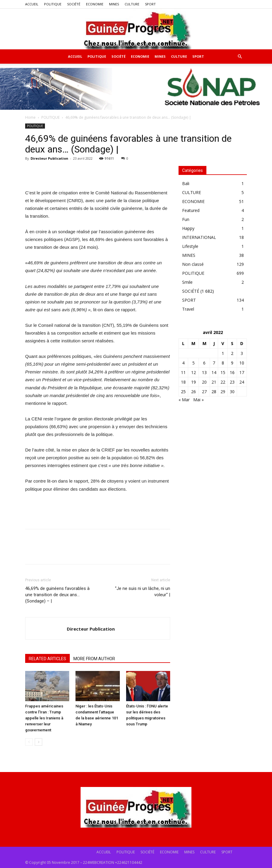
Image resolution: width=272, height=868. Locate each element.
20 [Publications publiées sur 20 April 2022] (204, 382)
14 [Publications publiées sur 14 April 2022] (214, 372)
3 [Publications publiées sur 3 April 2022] (242, 353)
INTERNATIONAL (199, 237)
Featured (191, 210)
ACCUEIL (32, 4)
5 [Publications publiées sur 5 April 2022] (194, 363)
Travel (188, 309)
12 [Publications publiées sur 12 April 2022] (194, 372)
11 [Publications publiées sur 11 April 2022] (183, 372)
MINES (114, 4)
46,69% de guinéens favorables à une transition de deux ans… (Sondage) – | (57, 595)
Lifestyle (190, 246)
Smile (187, 282)
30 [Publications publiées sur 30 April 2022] (232, 392)
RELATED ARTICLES (47, 659)
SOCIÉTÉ (74, 4)
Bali (186, 183)
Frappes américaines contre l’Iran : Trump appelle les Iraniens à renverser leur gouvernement (44, 718)
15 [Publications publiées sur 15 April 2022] (223, 372)
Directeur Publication (49, 158)
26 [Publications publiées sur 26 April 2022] (194, 392)
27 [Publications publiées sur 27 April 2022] (204, 392)
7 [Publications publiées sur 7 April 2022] (214, 363)
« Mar (184, 400)
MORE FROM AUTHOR (94, 659)
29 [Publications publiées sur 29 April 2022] (223, 392)
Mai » (198, 400)
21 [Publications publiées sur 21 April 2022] (214, 382)
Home (30, 117)
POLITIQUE (53, 4)
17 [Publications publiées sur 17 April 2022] (242, 372)
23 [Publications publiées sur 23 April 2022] (232, 382)
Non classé (193, 264)
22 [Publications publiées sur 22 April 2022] (223, 382)
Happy (188, 228)
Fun (186, 219)
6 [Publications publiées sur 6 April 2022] (204, 363)
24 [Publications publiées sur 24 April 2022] (242, 382)
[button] (240, 57)
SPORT (150, 4)
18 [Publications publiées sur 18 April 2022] (183, 382)
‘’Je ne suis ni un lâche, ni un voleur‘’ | (143, 592)
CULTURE (132, 4)
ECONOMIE (95, 4)
